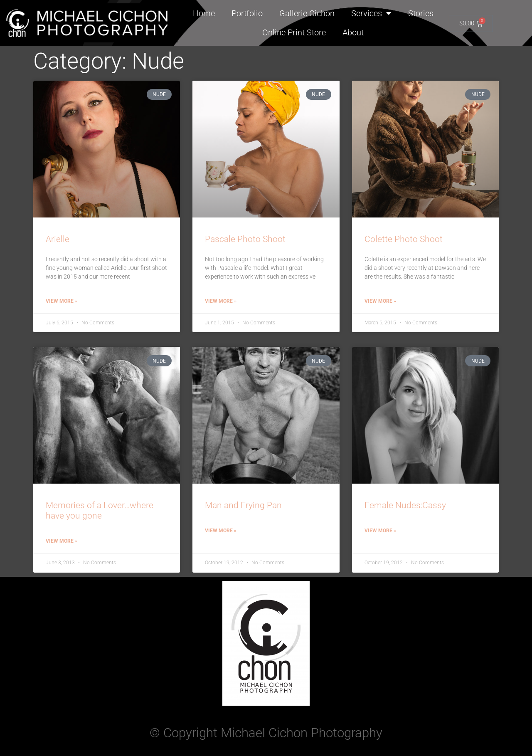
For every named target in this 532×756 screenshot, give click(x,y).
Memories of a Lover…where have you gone (100, 510)
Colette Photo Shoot (404, 239)
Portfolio (247, 13)
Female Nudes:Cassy (405, 505)
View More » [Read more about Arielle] (62, 301)
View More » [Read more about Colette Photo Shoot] (380, 301)
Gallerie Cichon (307, 13)
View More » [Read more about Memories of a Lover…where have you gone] (62, 541)
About (353, 32)
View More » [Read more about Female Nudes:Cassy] (380, 531)
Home (204, 13)
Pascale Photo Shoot (245, 239)
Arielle (58, 239)
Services (371, 13)
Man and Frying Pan (243, 505)
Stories (421, 13)
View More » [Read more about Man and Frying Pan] (221, 531)
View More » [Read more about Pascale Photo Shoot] (221, 301)
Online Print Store (294, 32)
